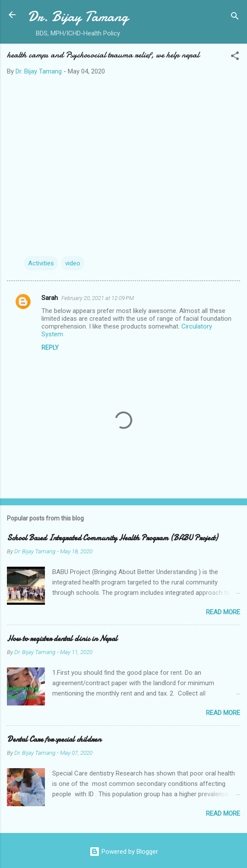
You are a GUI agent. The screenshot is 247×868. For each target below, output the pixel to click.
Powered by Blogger (124, 852)
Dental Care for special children (54, 739)
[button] (235, 57)
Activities (41, 263)
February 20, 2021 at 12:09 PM (98, 298)
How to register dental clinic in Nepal (62, 639)
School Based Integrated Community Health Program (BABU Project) (112, 538)
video (73, 263)
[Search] (235, 18)
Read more (223, 612)
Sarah (50, 298)
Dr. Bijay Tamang (78, 17)
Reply (50, 348)
